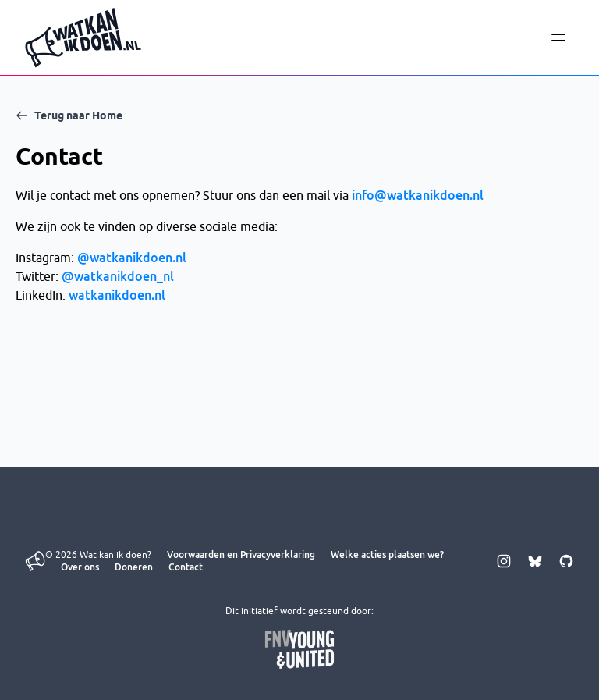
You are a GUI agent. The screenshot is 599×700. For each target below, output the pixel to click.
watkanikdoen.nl (117, 295)
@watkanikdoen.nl (132, 258)
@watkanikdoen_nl (118, 276)
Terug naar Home (69, 115)
